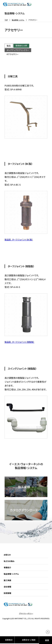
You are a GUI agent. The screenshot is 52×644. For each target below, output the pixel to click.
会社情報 (8, 590)
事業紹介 (8, 571)
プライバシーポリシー (26, 617)
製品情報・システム (19, 20)
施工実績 (8, 584)
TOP (6, 20)
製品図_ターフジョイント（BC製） (20, 239)
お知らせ (7, 558)
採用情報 (8, 596)
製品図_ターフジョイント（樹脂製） (21, 342)
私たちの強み (9, 564)
